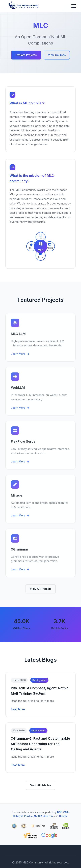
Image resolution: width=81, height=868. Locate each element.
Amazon (48, 816)
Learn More (20, 355)
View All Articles (41, 785)
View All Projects (41, 589)
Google (63, 816)
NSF (60, 812)
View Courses (57, 55)
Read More (18, 709)
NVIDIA (38, 816)
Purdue (28, 816)
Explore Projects (26, 55)
